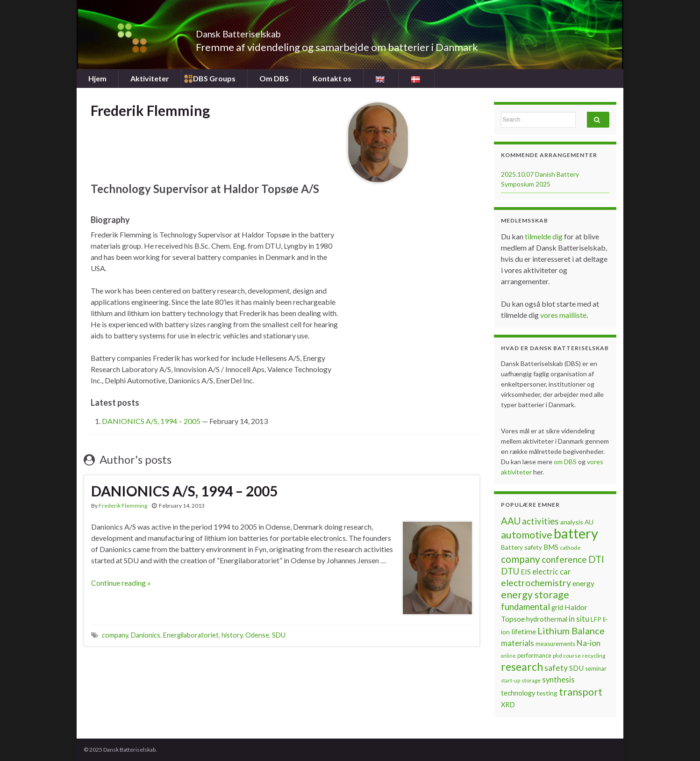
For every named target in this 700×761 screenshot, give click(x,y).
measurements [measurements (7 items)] (555, 644)
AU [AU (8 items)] (589, 522)
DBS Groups (214, 78)
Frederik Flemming (123, 506)
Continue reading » (121, 583)
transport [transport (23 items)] (581, 692)
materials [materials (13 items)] (518, 643)
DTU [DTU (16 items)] (510, 571)
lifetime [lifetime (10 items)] (524, 632)
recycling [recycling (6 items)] (594, 656)
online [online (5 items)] (508, 656)
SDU (279, 635)
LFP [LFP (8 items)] (596, 619)
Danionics (146, 635)
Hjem (97, 78)
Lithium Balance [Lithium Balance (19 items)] (571, 631)
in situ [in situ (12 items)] (579, 619)
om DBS (566, 462)
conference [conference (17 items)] (564, 559)
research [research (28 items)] (522, 667)
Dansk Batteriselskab (259, 32)
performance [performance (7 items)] (534, 655)
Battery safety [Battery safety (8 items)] (521, 547)
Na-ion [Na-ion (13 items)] (589, 643)
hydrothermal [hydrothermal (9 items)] (547, 619)
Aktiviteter (150, 78)
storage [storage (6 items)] (531, 680)
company (115, 635)
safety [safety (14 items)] (556, 668)
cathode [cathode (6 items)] (570, 548)
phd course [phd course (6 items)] (567, 656)
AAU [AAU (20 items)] (511, 521)
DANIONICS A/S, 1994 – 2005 (151, 421)
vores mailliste (563, 315)
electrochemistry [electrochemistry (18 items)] (536, 583)
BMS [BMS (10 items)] (551, 547)
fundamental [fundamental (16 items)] (525, 607)
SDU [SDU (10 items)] (576, 668)
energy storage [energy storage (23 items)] (535, 595)
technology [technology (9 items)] (518, 693)
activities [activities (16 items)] (540, 521)
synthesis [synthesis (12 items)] (558, 680)
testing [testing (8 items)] (547, 693)
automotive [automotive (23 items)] (527, 535)
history (232, 635)
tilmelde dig (544, 236)
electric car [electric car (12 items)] (552, 572)
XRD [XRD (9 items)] (508, 705)
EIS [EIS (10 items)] (526, 572)
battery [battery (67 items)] (576, 533)
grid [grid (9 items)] (557, 607)
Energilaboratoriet (191, 635)
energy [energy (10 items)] (583, 583)
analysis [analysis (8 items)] (572, 522)
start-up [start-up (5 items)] (511, 680)
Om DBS (274, 78)
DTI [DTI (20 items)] (596, 559)
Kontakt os (332, 78)
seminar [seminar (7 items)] (596, 668)
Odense (257, 635)
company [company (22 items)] (521, 559)
